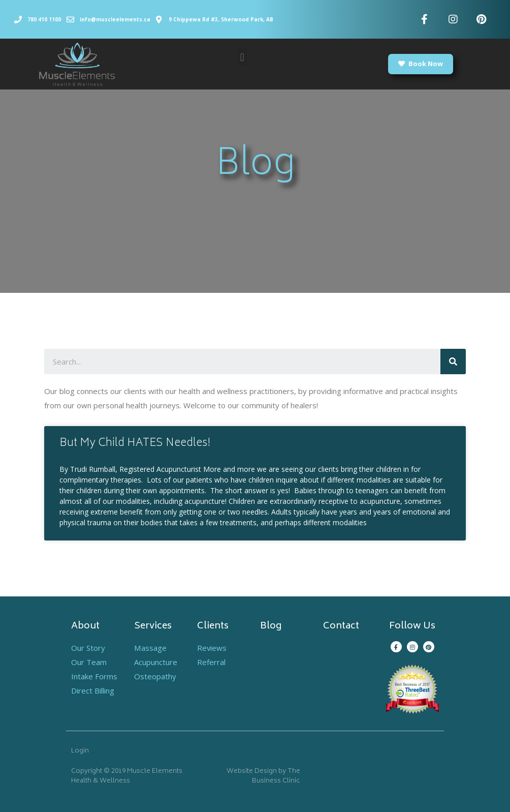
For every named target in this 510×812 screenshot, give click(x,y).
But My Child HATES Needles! (135, 444)
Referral (211, 662)
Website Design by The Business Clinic (263, 777)
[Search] (453, 362)
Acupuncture (156, 662)
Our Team (89, 662)
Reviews (212, 648)
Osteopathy (155, 676)
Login (80, 751)
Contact (341, 626)
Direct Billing (93, 690)
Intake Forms (94, 676)
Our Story (88, 648)
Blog (271, 626)
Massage (150, 648)
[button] (242, 57)
